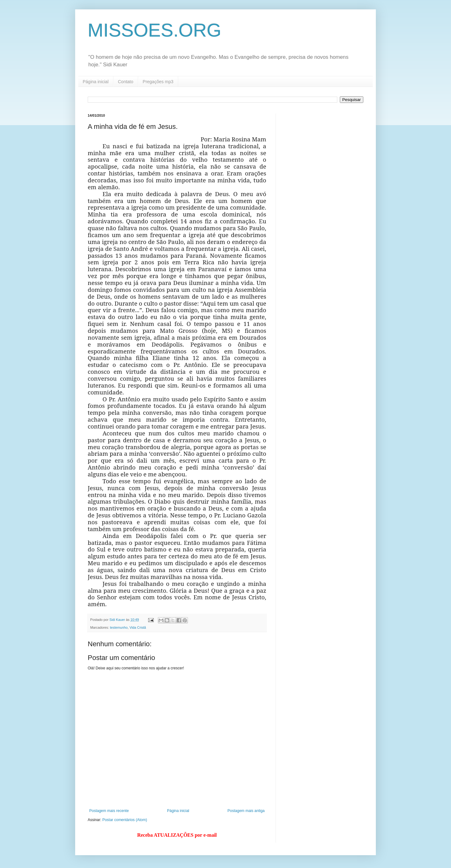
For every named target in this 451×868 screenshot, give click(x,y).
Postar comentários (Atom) (125, 820)
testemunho (119, 627)
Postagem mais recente (109, 811)
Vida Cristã (138, 627)
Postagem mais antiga (246, 811)
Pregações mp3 (158, 82)
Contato (126, 82)
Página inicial (96, 82)
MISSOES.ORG (155, 30)
